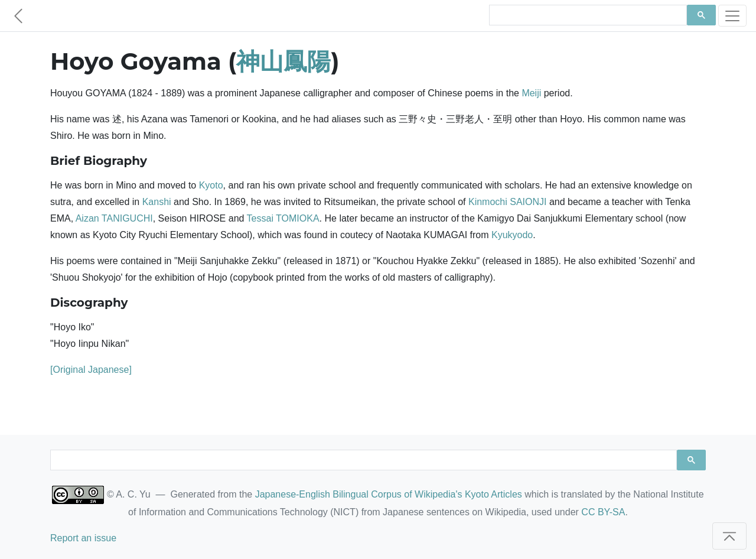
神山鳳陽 (283, 61)
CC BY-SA (603, 512)
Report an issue (83, 538)
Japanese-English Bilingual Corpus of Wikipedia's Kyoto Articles (389, 494)
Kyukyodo (512, 235)
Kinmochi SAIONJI (507, 202)
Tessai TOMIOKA (283, 218)
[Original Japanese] (91, 370)
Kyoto (211, 185)
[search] (587, 15)
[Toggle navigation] (732, 16)
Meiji (531, 93)
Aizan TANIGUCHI (114, 218)
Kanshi (157, 202)
